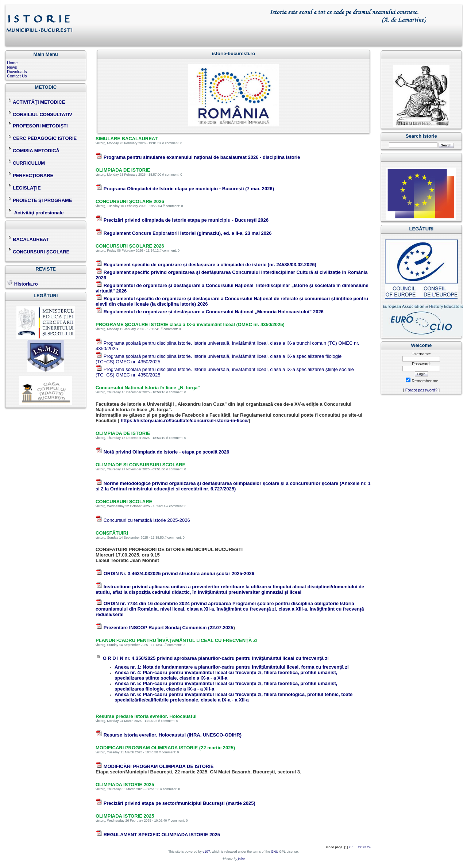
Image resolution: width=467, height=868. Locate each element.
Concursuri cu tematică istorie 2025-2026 (147, 520)
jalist (241, 859)
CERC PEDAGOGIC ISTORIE (45, 138)
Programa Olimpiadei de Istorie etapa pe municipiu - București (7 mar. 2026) (189, 189)
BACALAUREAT (28, 239)
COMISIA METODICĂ (33, 151)
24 (369, 847)
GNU (274, 852)
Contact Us (17, 76)
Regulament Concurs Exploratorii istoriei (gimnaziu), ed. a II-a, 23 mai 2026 (188, 233)
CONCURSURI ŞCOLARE (38, 252)
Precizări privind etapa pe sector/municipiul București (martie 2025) (180, 803)
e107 (206, 852)
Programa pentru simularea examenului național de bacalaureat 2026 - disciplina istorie (202, 157)
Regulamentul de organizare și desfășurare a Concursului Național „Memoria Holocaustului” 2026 (214, 312)
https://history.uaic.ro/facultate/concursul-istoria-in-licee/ (185, 420)
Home (12, 63)
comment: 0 (173, 143)
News (12, 67)
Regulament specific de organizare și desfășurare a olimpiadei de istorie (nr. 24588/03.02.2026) (210, 265)
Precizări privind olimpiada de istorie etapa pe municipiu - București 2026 (186, 220)
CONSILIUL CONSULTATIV (40, 114)
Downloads (17, 72)
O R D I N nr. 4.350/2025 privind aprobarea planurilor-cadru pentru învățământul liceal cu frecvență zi (216, 658)
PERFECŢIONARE (33, 175)
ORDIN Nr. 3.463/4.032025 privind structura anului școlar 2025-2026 (179, 573)
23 (364, 847)
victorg (101, 143)
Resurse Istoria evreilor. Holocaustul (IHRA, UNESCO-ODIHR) (173, 735)
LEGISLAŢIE (24, 188)
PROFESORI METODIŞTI (37, 126)
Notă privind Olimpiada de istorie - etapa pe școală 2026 (167, 452)
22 (360, 847)
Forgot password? (421, 390)
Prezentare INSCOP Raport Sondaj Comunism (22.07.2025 (169, 628)
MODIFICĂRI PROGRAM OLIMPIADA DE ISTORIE (159, 766)
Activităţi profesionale (39, 213)
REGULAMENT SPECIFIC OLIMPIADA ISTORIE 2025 (162, 835)
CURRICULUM (26, 163)
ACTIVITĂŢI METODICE (36, 102)
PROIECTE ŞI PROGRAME (40, 200)
